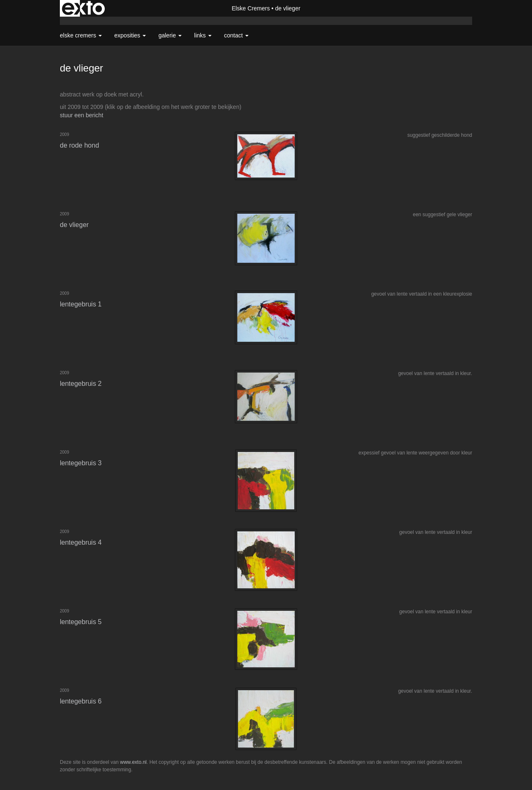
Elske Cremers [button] (81, 35)
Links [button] (203, 35)
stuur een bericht (81, 115)
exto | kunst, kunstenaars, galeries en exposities (83, 8)
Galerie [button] (170, 35)
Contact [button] (236, 35)
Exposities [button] (130, 35)
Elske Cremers (251, 8)
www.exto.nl (133, 762)
